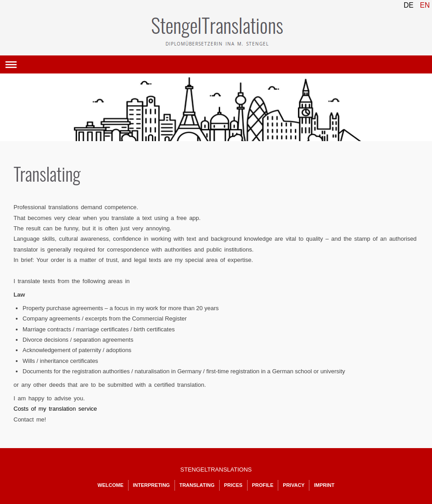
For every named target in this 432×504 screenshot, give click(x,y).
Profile (263, 485)
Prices (233, 485)
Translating (197, 485)
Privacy (294, 485)
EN (425, 5)
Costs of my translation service (55, 409)
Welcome (110, 485)
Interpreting (152, 485)
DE (409, 5)
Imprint (324, 485)
